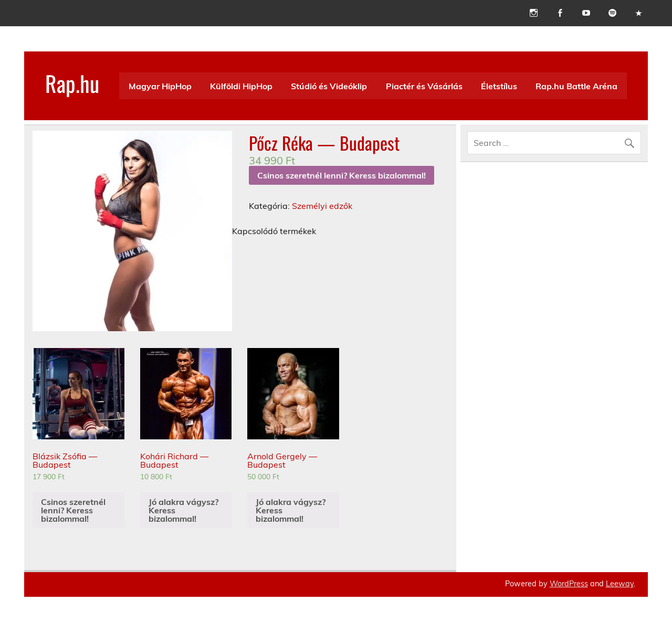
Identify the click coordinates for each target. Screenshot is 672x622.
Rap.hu (72, 83)
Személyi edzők (322, 206)
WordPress (569, 584)
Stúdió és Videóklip (329, 86)
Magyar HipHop (160, 86)
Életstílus (499, 86)
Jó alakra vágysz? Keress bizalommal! (183, 510)
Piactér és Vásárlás (424, 86)
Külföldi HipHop (241, 86)
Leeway (620, 584)
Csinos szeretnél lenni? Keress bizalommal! (342, 175)
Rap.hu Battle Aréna (576, 86)
